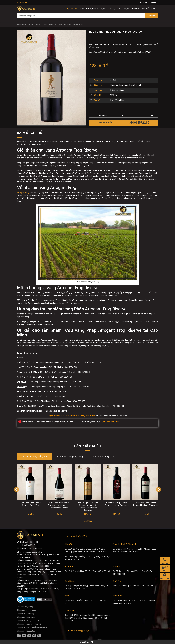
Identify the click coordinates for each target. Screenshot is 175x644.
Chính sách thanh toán (27, 631)
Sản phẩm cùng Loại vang (70, 457)
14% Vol (114, 95)
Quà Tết (118, 9)
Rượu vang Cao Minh (110, 422)
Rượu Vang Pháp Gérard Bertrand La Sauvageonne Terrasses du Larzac (59, 505)
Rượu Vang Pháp (117, 100)
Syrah (139, 85)
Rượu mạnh (106, 9)
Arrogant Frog (23, 192)
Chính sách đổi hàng (26, 614)
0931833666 (29, 545)
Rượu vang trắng (117, 90)
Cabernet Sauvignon (119, 85)
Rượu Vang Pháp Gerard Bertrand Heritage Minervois (145, 504)
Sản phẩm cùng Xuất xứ (105, 457)
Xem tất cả (88, 521)
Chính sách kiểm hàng (26, 610)
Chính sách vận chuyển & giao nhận (32, 627)
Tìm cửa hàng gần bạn (78, 631)
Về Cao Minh (144, 2)
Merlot (132, 85)
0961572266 (23, 2)
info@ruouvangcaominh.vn (32, 548)
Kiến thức (151, 9)
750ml (113, 80)
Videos (154, 2)
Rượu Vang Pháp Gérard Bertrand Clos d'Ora (30, 504)
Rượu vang (72, 9)
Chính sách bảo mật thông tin (30, 624)
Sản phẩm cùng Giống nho (35, 457)
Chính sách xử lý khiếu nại (28, 620)
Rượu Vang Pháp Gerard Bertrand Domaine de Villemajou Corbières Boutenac (88, 506)
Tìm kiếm (152, 16)
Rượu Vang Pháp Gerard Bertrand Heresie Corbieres (117, 504)
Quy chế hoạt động (25, 607)
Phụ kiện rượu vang (89, 9)
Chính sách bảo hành (26, 617)
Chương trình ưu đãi (134, 9)
